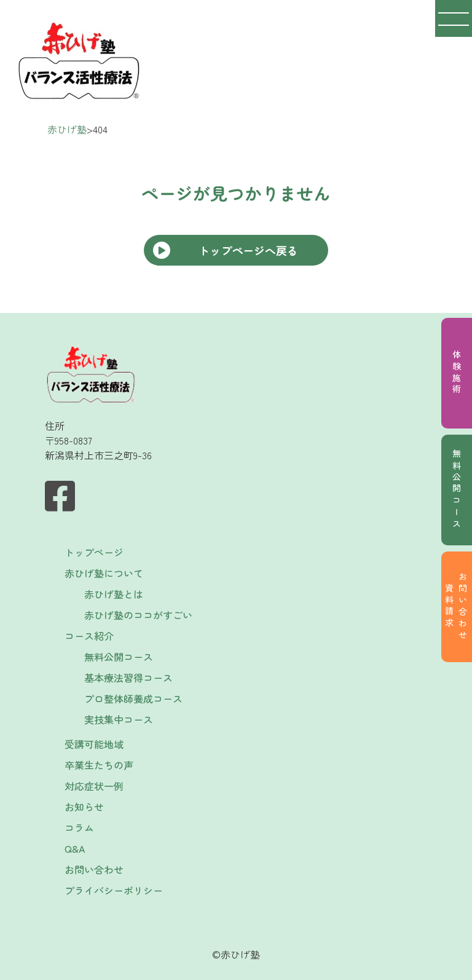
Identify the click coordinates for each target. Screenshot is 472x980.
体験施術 (457, 373)
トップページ (94, 552)
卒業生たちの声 (99, 765)
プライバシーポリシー (114, 890)
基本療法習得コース (128, 678)
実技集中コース (119, 719)
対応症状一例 (94, 786)
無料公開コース (457, 490)
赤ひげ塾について (104, 573)
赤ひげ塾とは (114, 594)
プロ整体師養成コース (133, 698)
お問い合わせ (94, 869)
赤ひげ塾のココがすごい (138, 615)
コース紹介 (89, 636)
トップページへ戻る (248, 250)
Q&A (75, 848)
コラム (79, 828)
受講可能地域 (94, 744)
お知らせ (84, 807)
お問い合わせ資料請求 (456, 607)
